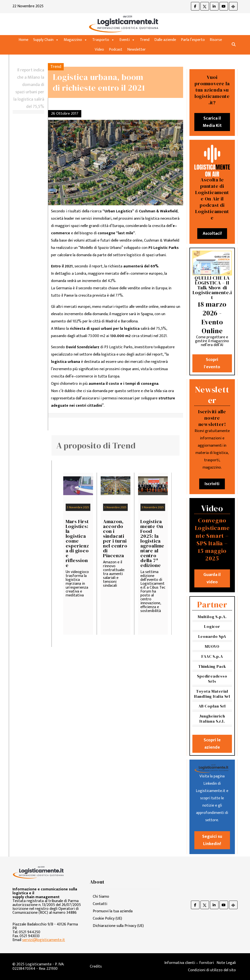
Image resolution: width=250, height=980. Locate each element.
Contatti (100, 904)
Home (23, 40)
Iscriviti (212, 484)
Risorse (216, 40)
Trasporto (103, 40)
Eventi (127, 40)
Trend (145, 40)
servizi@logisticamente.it (44, 940)
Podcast (116, 50)
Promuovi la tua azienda (113, 911)
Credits (96, 966)
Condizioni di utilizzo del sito (212, 970)
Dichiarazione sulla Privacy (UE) (118, 926)
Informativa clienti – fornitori (189, 963)
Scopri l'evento (212, 363)
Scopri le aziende (212, 744)
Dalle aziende (165, 40)
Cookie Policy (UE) (107, 919)
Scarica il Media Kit (212, 122)
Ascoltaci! (212, 234)
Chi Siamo (101, 897)
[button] (234, 45)
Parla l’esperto (193, 40)
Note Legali (226, 963)
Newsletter (136, 50)
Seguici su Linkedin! (212, 840)
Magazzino (76, 40)
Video (99, 50)
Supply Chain (46, 40)
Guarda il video (212, 578)
